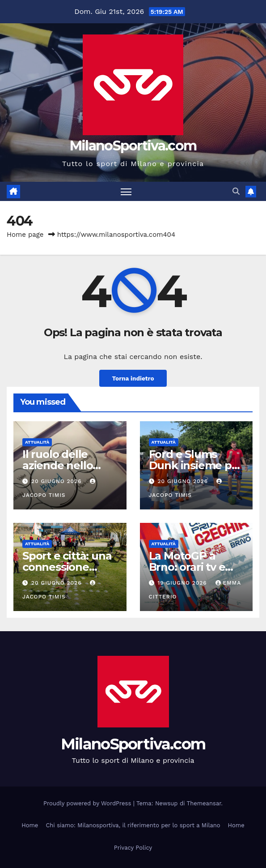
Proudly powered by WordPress (88, 803)
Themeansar (204, 803)
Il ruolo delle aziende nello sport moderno (62, 465)
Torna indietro (133, 378)
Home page (25, 235)
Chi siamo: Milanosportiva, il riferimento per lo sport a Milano (133, 825)
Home (30, 825)
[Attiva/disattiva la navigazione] (126, 191)
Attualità (37, 442)
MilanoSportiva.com (133, 146)
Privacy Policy (133, 848)
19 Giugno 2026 (183, 583)
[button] (236, 191)
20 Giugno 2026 (58, 481)
